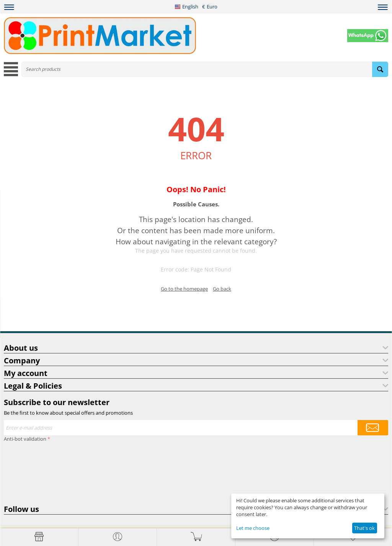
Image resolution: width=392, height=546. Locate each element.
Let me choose (253, 528)
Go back (222, 289)
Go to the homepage (184, 289)
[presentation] (35, 472)
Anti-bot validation (25, 439)
